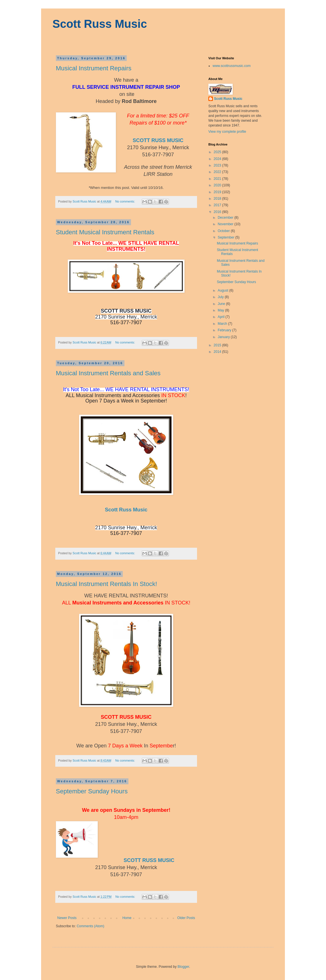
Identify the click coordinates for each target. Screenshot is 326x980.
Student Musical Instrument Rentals (105, 232)
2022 (218, 172)
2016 (218, 212)
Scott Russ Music (100, 24)
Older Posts (186, 918)
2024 (218, 159)
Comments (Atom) (90, 926)
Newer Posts (67, 918)
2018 (218, 199)
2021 (218, 179)
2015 (218, 345)
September (226, 237)
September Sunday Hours (92, 791)
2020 (218, 185)
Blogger (183, 967)
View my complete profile (227, 132)
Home (127, 918)
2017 (218, 205)
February (225, 330)
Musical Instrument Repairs (94, 68)
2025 (218, 152)
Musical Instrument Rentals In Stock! (106, 584)
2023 (218, 165)
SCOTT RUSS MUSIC (158, 140)
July (221, 297)
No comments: (125, 201)
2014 (218, 352)
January (224, 337)
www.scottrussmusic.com (232, 66)
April (222, 317)
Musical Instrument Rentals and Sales (108, 373)
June (222, 304)
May (221, 310)
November (226, 224)
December (226, 218)
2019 (218, 192)
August (224, 290)
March (223, 324)
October (224, 231)
